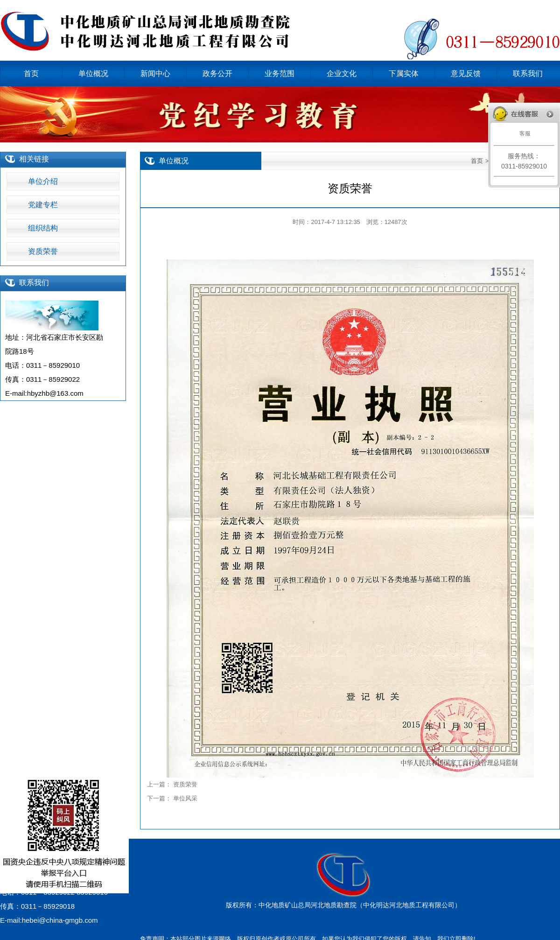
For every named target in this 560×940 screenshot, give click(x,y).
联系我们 (34, 283)
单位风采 (185, 798)
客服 (524, 133)
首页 (477, 161)
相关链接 (34, 159)
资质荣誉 (185, 784)
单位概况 (174, 161)
